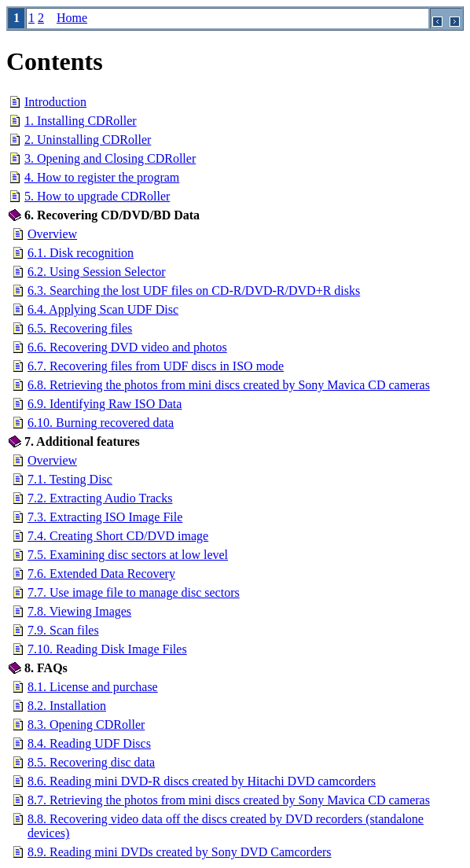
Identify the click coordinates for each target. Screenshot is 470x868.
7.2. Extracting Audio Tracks (100, 498)
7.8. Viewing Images (79, 611)
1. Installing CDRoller (81, 121)
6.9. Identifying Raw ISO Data (105, 404)
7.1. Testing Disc (70, 479)
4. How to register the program (102, 177)
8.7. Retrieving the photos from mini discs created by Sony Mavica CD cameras (229, 800)
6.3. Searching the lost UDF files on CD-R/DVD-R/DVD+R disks (194, 291)
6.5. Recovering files (80, 328)
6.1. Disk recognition (81, 253)
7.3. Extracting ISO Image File (105, 517)
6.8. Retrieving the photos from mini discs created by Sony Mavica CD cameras (229, 385)
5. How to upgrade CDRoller (97, 196)
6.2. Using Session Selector (97, 272)
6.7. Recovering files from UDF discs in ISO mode (156, 366)
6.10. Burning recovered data (101, 423)
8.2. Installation (67, 706)
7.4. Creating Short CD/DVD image (118, 536)
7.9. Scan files (63, 630)
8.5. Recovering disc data (91, 762)
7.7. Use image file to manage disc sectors (134, 592)
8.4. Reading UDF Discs (89, 743)
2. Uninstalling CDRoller (88, 140)
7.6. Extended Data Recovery (101, 574)
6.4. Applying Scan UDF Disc (103, 309)
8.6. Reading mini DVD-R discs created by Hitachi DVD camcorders (202, 781)
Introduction (55, 102)
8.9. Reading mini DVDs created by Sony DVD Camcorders (180, 852)
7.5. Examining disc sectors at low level (128, 555)
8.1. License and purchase (93, 687)
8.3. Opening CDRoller (86, 725)
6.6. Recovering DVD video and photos (127, 347)
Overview (52, 234)
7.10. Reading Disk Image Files (107, 649)
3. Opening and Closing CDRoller (110, 158)
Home (72, 18)
